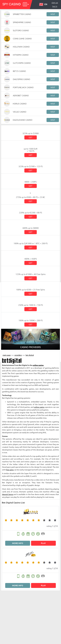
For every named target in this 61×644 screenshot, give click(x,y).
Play (43, 543)
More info (18, 543)
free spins (10, 470)
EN (43, 4)
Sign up (55, 3)
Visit (53, 14)
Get (30, 137)
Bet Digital (30, 355)
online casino (38, 365)
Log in (55, 6)
